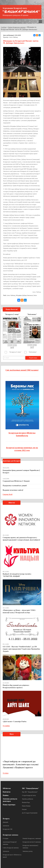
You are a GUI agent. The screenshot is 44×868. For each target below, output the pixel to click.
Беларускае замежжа (10, 835)
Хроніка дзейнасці (27, 799)
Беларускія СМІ (8, 829)
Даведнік (5, 822)
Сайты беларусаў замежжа (11, 848)
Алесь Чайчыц (11, 295)
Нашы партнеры (9, 805)
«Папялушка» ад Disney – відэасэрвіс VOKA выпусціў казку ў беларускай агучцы (19, 611)
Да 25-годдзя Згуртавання (30, 813)
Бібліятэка (7, 788)
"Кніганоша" (33, 352)
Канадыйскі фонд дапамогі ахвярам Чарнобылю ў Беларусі (21, 472)
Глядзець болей (8, 494)
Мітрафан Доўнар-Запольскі (24, 295)
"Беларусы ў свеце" (15, 352)
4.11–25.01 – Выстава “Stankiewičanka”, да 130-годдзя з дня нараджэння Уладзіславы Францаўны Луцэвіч (21, 649)
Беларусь (6, 819)
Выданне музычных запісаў (13, 490)
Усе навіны (6, 726)
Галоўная (4, 27)
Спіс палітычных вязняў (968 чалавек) (22, 370)
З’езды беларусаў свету (29, 795)
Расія (35, 295)
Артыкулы (6, 826)
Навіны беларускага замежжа (17, 27)
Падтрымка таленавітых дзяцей (15, 486)
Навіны (6, 795)
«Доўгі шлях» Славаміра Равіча (15, 722)
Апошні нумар (12, 345)
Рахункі (24, 809)
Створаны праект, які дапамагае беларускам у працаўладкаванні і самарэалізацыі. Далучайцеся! (21, 539)
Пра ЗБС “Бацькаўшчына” (30, 792)
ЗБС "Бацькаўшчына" (30, 788)
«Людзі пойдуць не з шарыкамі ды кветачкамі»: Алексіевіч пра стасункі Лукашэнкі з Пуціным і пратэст (21, 764)
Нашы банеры (26, 806)
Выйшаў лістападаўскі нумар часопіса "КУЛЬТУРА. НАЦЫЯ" (17, 575)
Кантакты (7, 792)
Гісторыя (5, 838)
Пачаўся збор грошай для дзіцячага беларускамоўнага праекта (16, 686)
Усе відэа (6, 773)
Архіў (12, 347)
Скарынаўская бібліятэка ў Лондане (16, 481)
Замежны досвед (28, 851)
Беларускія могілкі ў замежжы (32, 842)
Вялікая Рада (26, 802)
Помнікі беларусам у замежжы (32, 838)
